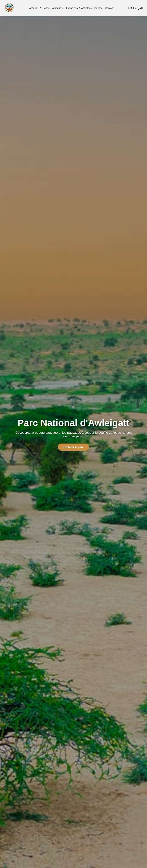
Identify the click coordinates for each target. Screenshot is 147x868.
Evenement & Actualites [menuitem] (79, 8)
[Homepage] (9, 8)
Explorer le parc (73, 447)
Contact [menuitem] (109, 8)
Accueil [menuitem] (33, 8)
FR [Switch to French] (130, 8)
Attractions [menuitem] (58, 8)
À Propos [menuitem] (45, 8)
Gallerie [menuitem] (99, 8)
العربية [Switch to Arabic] (139, 8)
